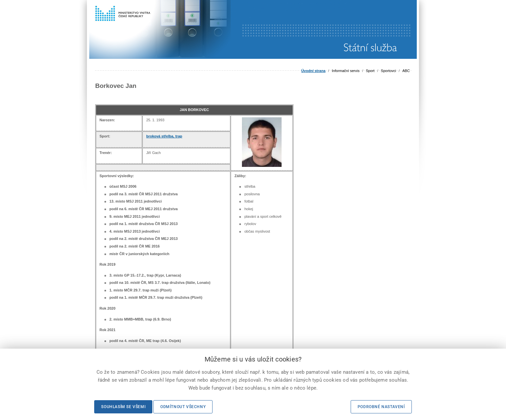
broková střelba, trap (164, 136)
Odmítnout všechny (183, 407)
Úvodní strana (313, 71)
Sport (370, 71)
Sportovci (388, 71)
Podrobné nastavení (381, 407)
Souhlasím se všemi (123, 407)
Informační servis (346, 71)
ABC (406, 71)
